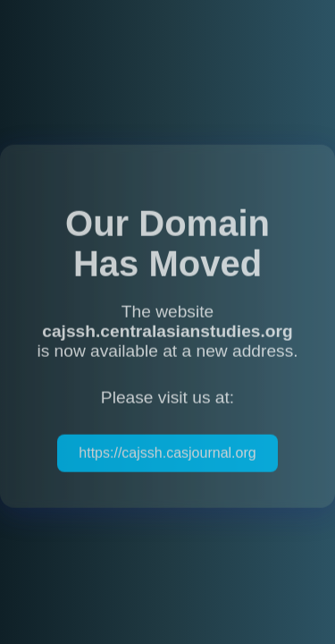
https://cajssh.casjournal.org (167, 454)
